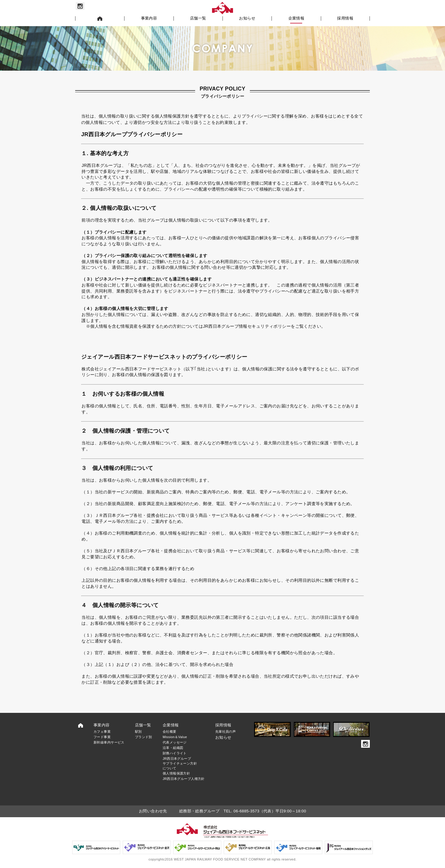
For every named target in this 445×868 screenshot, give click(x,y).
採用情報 (345, 18)
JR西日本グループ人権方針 (184, 779)
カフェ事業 (102, 732)
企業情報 (296, 18)
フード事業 (102, 737)
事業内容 (149, 18)
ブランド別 (144, 737)
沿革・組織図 (173, 748)
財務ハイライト (175, 753)
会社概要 (170, 732)
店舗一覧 (198, 18)
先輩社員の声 (226, 732)
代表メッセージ (175, 742)
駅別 (138, 732)
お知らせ (247, 18)
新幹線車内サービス (109, 742)
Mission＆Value (175, 737)
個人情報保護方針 (176, 773)
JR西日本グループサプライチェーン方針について (180, 763)
